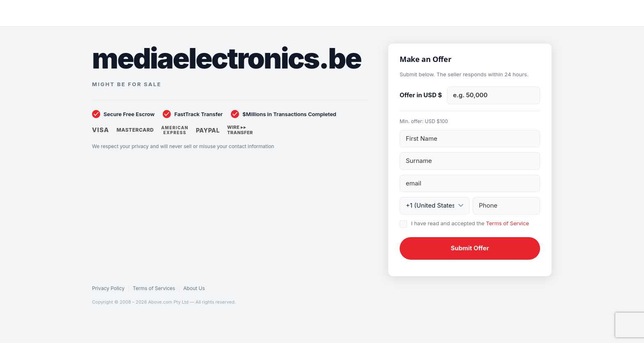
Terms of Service (507, 223)
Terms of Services (154, 288)
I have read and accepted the (470, 223)
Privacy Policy (108, 288)
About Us (194, 288)
